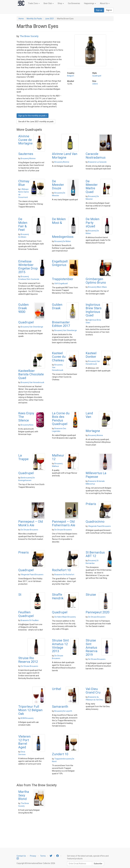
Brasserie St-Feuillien (30, 620)
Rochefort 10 (61, 570)
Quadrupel (97, 76)
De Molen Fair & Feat (23, 224)
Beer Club (49, 3)
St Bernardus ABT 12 (95, 554)
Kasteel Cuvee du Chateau (59, 357)
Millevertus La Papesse (96, 475)
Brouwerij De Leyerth (63, 711)
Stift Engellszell (61, 283)
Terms (43, 856)
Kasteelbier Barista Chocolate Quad (31, 374)
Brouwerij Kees (27, 425)
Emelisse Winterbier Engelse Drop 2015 (28, 267)
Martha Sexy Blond (24, 795)
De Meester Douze (58, 185)
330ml (95, 84)
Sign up (99, 10)
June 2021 (50, 19)
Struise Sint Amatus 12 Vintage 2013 (60, 646)
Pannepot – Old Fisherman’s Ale (64, 523)
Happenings (90, 3)
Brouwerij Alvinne (28, 158)
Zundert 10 (60, 754)
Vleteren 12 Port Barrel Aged (24, 742)
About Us (105, 3)
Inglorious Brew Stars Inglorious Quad (94, 310)
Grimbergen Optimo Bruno (96, 281)
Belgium (71, 76)
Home (21, 19)
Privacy (33, 856)
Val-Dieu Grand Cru (93, 691)
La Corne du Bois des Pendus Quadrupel (61, 419)
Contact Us (21, 856)
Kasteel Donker (91, 355)
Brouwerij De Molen (63, 241)
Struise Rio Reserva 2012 (28, 660)
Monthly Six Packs (34, 19)
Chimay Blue (24, 183)
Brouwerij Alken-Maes (97, 287)
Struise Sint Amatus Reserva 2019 (92, 648)
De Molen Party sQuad (93, 223)
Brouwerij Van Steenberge (32, 327)
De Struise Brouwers (29, 530)
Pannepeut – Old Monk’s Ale (31, 523)
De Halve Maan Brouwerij (65, 617)
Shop (61, 3)
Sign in (109, 10)
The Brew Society (29, 36)
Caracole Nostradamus (96, 156)
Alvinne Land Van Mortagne (65, 156)
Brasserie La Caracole (97, 162)
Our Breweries (74, 3)
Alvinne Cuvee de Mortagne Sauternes (26, 145)
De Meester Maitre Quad (92, 187)
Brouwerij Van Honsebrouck (32, 382)
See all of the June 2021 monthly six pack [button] (36, 122)
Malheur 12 (58, 457)
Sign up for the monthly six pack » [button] (33, 116)
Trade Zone (34, 3)
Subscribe (98, 864)
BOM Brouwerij (27, 718)
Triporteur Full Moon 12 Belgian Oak (30, 710)
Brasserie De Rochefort (64, 575)
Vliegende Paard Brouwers (99, 526)
